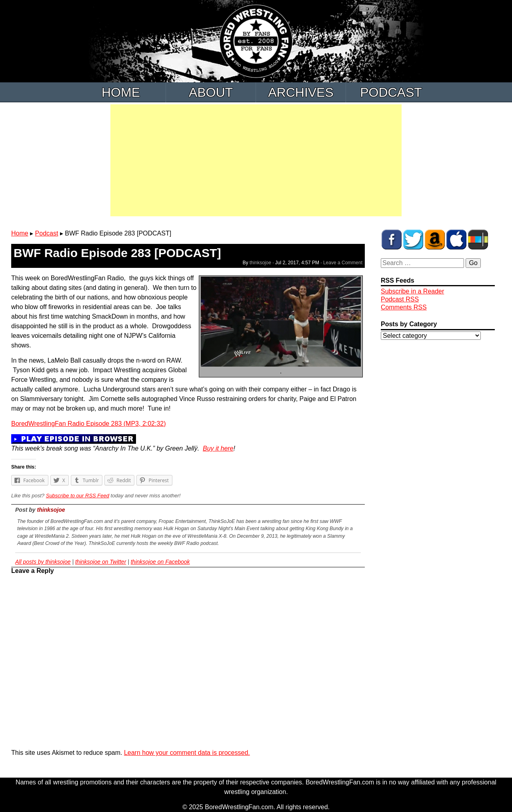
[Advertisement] (256, 160)
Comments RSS (404, 307)
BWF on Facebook (392, 239)
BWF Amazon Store (435, 239)
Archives (301, 92)
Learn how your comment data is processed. (187, 753)
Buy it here (218, 448)
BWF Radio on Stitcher (478, 239)
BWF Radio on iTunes (456, 239)
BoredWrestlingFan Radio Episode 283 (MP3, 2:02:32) (89, 424)
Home (121, 92)
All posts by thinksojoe (43, 562)
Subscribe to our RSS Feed (78, 496)
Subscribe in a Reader (412, 291)
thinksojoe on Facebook (160, 562)
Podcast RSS (400, 299)
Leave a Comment (343, 263)
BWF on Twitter (413, 239)
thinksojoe (260, 263)
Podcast (391, 92)
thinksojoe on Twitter (101, 562)
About (211, 92)
